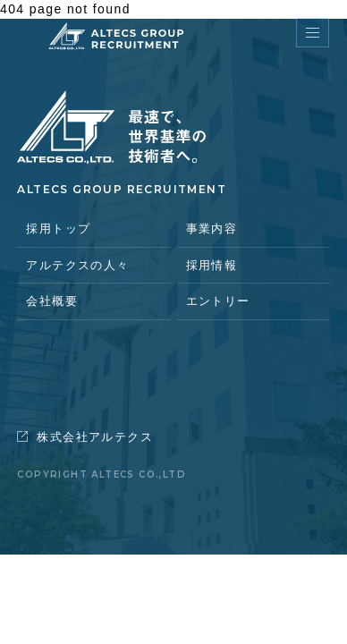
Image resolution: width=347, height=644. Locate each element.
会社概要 (52, 301)
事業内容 (212, 229)
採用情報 (212, 265)
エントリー (218, 301)
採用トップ (58, 229)
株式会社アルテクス (85, 437)
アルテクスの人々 (77, 265)
